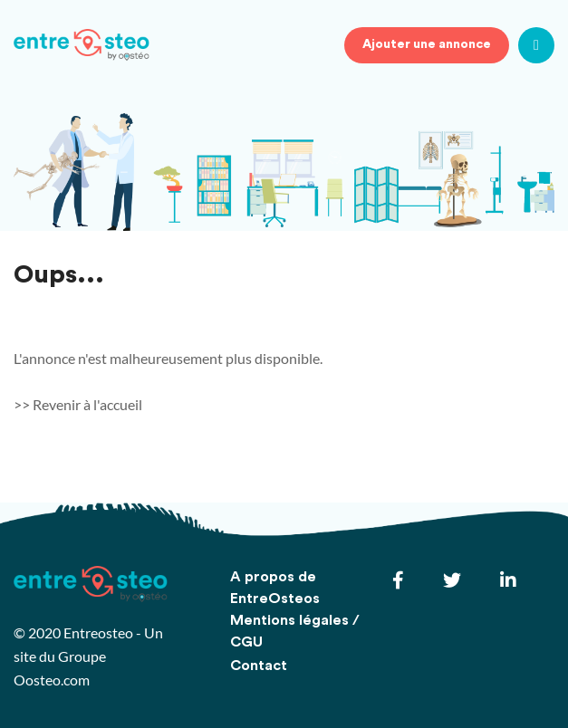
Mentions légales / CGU (295, 631)
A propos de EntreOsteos (275, 588)
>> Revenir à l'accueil (78, 404)
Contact (259, 666)
